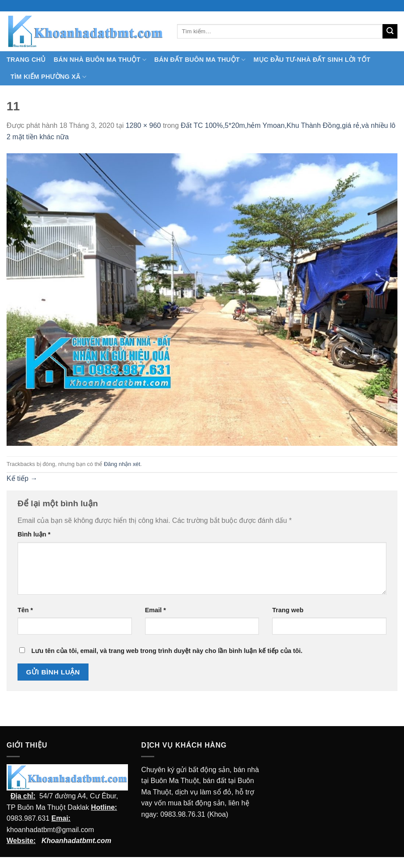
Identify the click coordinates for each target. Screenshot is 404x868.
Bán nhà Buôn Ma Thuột (100, 60)
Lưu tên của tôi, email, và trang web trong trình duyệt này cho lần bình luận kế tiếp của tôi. (167, 651)
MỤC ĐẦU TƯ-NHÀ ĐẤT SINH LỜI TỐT (312, 60)
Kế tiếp (22, 478)
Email (156, 610)
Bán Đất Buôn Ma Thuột (200, 60)
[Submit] (390, 32)
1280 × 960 (144, 125)
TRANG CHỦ (26, 60)
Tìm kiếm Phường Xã (48, 77)
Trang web (288, 610)
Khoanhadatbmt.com (76, 841)
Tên (25, 610)
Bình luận (34, 534)
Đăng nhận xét (122, 464)
